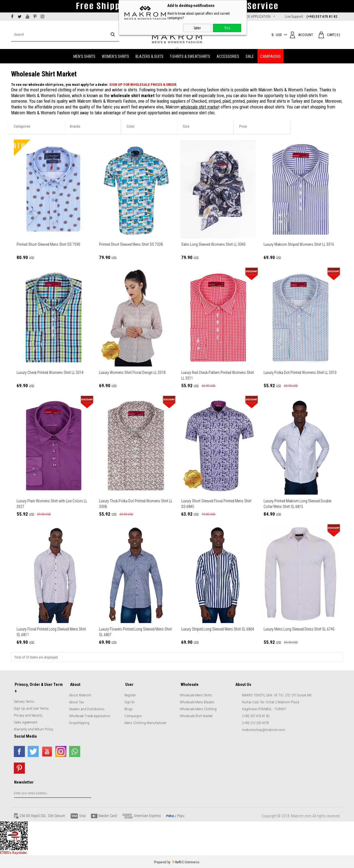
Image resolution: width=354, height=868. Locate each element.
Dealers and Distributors (87, 708)
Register (130, 695)
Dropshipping (79, 722)
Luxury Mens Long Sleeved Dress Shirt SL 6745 (299, 629)
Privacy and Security (28, 714)
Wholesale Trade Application (90, 715)
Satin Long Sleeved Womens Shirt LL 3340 (213, 244)
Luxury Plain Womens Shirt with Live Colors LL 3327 (52, 504)
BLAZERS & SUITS (149, 56)
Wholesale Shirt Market (196, 715)
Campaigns (133, 715)
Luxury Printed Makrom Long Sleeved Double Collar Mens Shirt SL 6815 (297, 504)
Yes (227, 28)
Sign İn (130, 702)
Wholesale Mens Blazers (197, 702)
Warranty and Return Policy (33, 728)
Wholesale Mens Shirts (196, 695)
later (197, 28)
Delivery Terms (24, 700)
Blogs (129, 708)
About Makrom (80, 695)
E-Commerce (191, 861)
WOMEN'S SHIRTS (115, 56)
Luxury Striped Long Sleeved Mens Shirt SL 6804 (218, 629)
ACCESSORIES (228, 56)
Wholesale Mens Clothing (198, 708)
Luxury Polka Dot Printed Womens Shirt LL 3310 (300, 373)
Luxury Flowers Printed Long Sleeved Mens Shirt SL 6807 (135, 632)
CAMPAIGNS (270, 56)
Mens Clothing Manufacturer (145, 722)
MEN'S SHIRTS (84, 56)
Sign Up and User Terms (31, 707)
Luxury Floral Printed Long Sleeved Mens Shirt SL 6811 (51, 632)
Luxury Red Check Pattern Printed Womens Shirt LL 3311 (218, 375)
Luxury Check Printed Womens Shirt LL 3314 (50, 373)
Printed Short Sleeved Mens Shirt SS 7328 (131, 244)
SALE (250, 56)
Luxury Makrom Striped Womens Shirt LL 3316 (299, 244)
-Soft (177, 861)
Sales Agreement (26, 721)
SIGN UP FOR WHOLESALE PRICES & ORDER (143, 85)
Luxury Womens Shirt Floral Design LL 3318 (132, 373)
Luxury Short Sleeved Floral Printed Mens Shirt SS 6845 (216, 504)
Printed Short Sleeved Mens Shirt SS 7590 (48, 244)
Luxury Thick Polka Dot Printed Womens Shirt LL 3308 (136, 504)
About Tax (77, 702)
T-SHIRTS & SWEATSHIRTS (190, 56)
